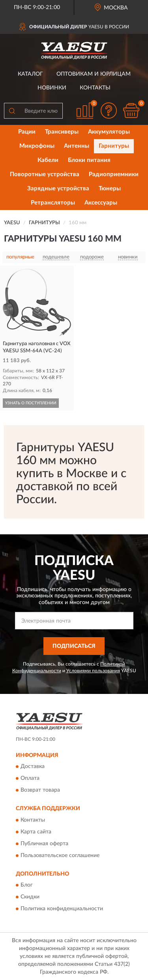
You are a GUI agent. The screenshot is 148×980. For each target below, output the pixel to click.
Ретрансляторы (53, 203)
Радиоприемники (114, 174)
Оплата (30, 779)
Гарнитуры (114, 146)
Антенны (77, 146)
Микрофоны (37, 146)
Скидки (30, 897)
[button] (109, 111)
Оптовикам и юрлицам (94, 74)
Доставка (33, 767)
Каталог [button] (30, 74)
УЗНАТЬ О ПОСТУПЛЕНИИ (31, 403)
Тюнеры (110, 189)
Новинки (52, 88)
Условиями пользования (93, 671)
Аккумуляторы (109, 132)
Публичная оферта (44, 844)
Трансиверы (62, 132)
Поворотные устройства (45, 174)
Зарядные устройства (58, 189)
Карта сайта (36, 832)
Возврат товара (40, 790)
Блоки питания (89, 160)
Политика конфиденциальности (62, 909)
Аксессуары (101, 203)
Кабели (48, 160)
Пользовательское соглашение (60, 855)
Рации (27, 132)
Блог (27, 885)
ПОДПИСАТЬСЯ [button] (74, 646)
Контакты (95, 88)
